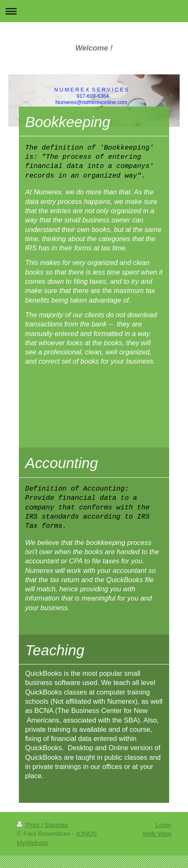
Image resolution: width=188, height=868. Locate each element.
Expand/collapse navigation (94, 11)
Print (29, 825)
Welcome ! (94, 48)
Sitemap (56, 825)
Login (163, 825)
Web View (157, 834)
